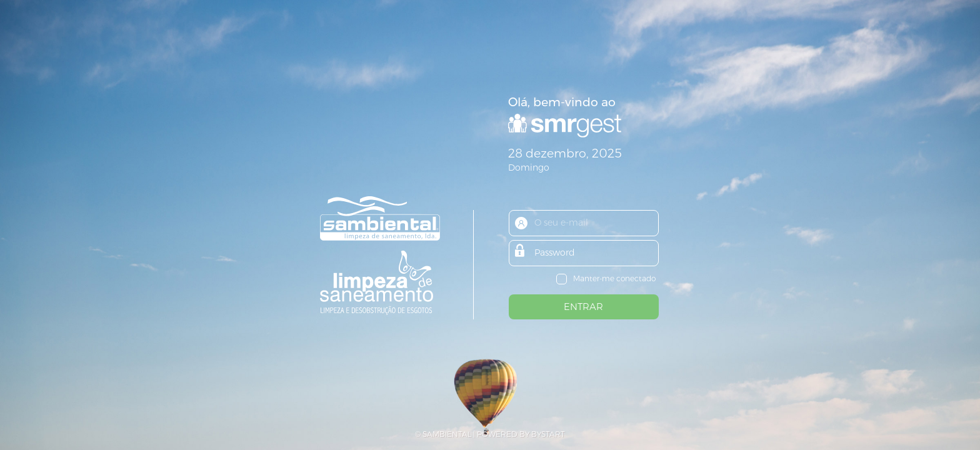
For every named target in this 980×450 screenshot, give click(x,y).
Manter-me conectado (614, 278)
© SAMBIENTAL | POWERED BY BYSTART (490, 434)
